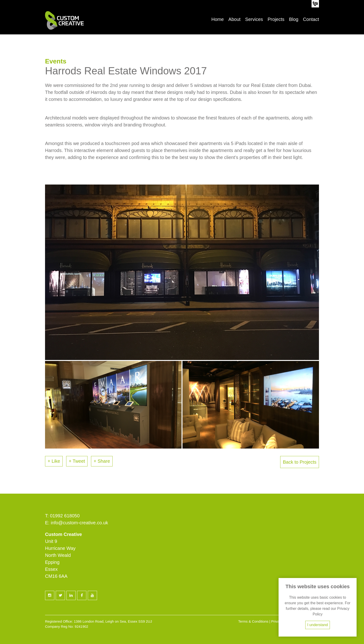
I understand (318, 625)
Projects (276, 19)
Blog (294, 19)
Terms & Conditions (253, 621)
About (234, 19)
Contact (311, 19)
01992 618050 (65, 516)
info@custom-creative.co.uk (79, 523)
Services (254, 19)
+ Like (54, 461)
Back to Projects (300, 462)
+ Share (102, 461)
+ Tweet (77, 461)
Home (217, 19)
